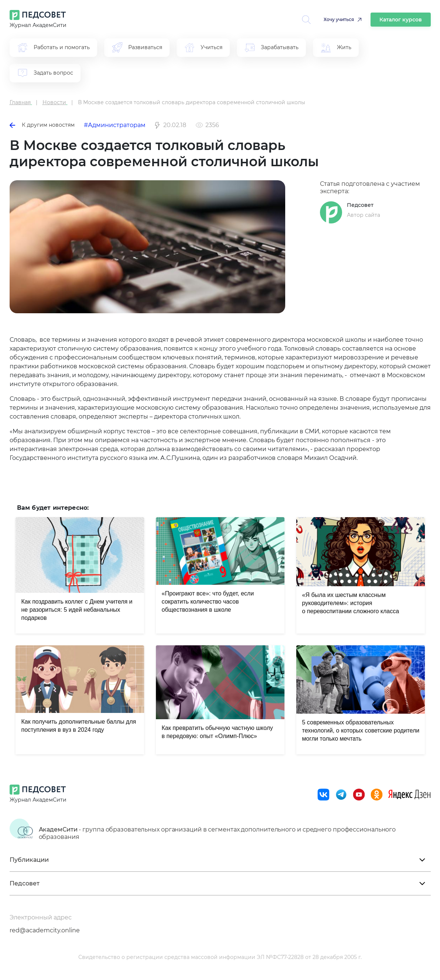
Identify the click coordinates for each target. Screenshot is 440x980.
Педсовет (360, 205)
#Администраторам (115, 125)
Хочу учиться (339, 19)
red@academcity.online (45, 930)
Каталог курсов (401, 20)
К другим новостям (42, 125)
